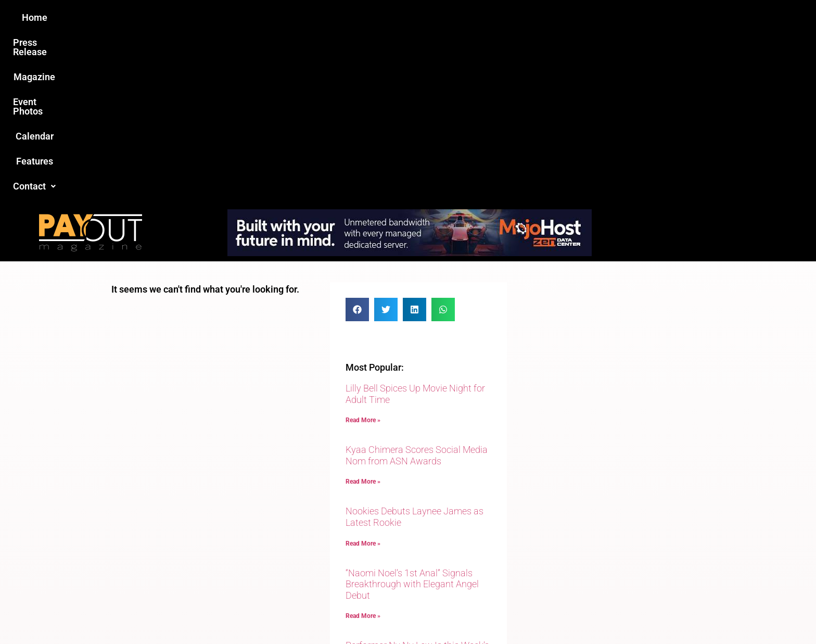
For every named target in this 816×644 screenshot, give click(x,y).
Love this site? (249, 564)
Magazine (349, 17)
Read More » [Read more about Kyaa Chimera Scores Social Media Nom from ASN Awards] (363, 313)
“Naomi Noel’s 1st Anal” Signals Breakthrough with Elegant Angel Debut (412, 415)
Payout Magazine (287, 614)
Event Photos (413, 17)
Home (224, 17)
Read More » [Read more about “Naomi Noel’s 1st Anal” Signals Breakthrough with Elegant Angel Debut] (363, 447)
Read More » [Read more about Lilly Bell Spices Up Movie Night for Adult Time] (363, 251)
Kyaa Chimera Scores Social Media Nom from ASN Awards (417, 287)
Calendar (475, 17)
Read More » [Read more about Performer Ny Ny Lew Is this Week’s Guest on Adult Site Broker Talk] (363, 509)
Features (528, 17)
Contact (583, 17)
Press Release (282, 17)
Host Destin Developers (635, 614)
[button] (583, 18)
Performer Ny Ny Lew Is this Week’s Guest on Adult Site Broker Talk (417, 482)
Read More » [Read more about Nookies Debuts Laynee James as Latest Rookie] (363, 375)
